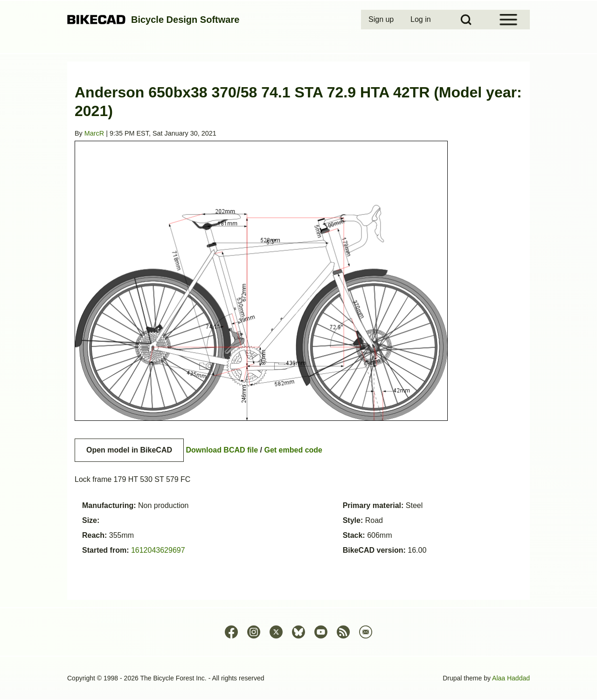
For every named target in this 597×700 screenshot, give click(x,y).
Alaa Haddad (511, 678)
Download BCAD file (222, 450)
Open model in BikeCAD (129, 450)
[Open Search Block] (466, 20)
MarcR (94, 133)
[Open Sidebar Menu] (508, 20)
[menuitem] (382, 20)
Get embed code (293, 450)
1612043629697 (158, 550)
